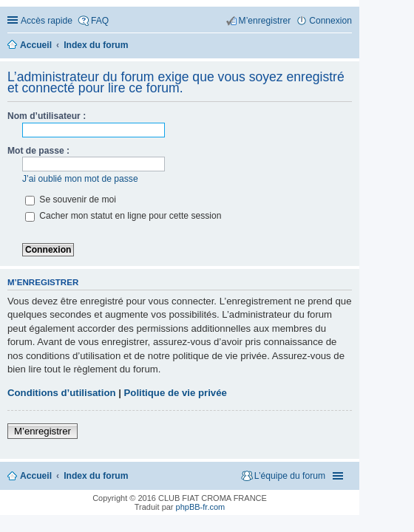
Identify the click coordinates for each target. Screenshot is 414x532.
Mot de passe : (38, 151)
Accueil (36, 476)
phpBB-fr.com (201, 507)
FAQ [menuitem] (100, 21)
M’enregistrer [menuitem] (265, 21)
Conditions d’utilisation (62, 393)
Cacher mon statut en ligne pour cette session (123, 216)
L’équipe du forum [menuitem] (290, 476)
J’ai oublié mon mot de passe (80, 179)
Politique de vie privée (176, 393)
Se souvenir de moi (71, 199)
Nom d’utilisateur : (47, 116)
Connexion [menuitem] (330, 21)
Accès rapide (47, 21)
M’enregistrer (43, 431)
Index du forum (96, 476)
